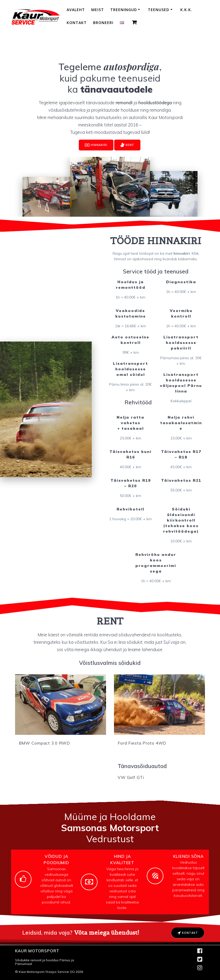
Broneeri (103, 23)
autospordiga (131, 66)
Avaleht (76, 10)
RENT (127, 145)
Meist (98, 10)
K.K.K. (186, 10)
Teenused (159, 10)
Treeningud (124, 10)
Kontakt (77, 23)
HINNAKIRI (96, 145)
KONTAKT (188, 933)
